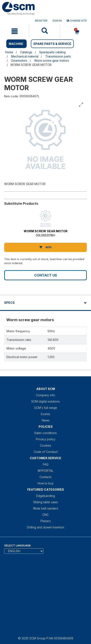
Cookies (45, 445)
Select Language (18, 545)
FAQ (46, 464)
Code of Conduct (46, 452)
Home (9, 52)
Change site (77, 21)
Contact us (46, 275)
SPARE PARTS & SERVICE (52, 44)
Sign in (57, 21)
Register (41, 21)
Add (45, 247)
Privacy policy (46, 439)
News (46, 420)
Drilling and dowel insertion (45, 527)
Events (45, 414)
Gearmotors (19, 61)
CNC (45, 515)
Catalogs (26, 52)
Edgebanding (46, 496)
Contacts (45, 477)
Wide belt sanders (46, 508)
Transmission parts (58, 56)
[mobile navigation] (14, 31)
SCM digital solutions (45, 401)
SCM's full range (46, 408)
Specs (9, 303)
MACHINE (16, 44)
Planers (46, 521)
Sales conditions (45, 433)
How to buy (45, 483)
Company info (45, 395)
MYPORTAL (46, 471)
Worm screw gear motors (52, 61)
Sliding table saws (45, 502)
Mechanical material (25, 56)
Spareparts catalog (52, 52)
